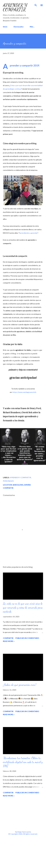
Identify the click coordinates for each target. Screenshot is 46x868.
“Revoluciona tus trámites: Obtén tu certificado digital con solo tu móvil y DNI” (23, 762)
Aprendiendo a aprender (28, 233)
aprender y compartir (20, 477)
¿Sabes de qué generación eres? (20, 685)
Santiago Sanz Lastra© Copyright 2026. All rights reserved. (23, 833)
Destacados (19, 27)
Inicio (5, 27)
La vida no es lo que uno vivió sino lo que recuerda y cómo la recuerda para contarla (23, 608)
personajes (8, 481)
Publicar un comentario (27, 638)
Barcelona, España (22, 485)
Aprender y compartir (15, 7)
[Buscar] (36, 4)
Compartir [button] (8, 488)
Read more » (9, 641)
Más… (32, 27)
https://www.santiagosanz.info (24, 392)
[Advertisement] (23, 814)
